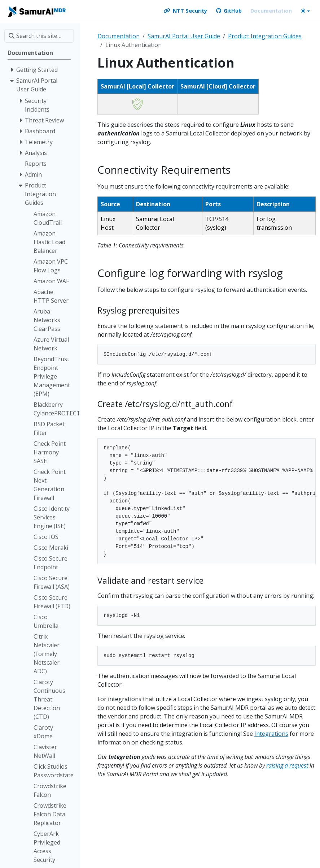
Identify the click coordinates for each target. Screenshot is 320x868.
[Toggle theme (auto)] (305, 11)
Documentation (119, 36)
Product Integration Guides (265, 36)
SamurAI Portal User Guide (184, 36)
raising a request (287, 765)
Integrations (271, 734)
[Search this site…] (39, 36)
